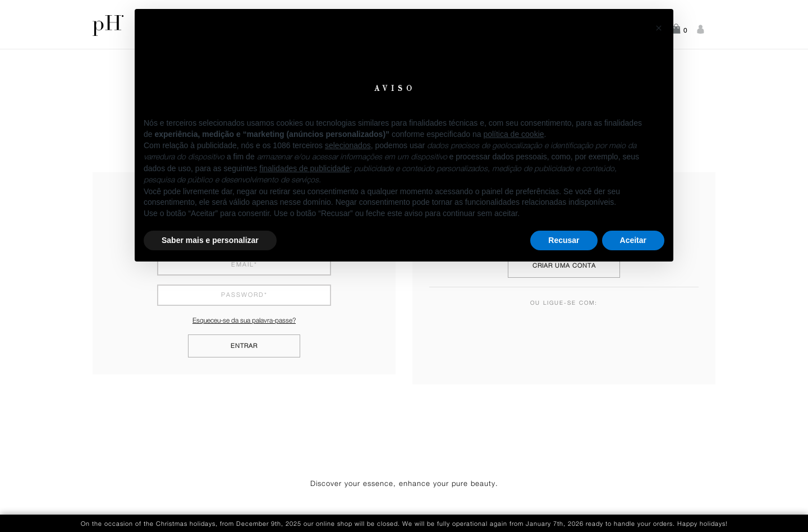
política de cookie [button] (513, 134)
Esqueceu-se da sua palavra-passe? (244, 320)
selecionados (348, 145)
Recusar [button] (564, 240)
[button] (659, 27)
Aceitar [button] (633, 240)
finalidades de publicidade (304, 168)
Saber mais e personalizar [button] (210, 240)
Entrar (244, 346)
